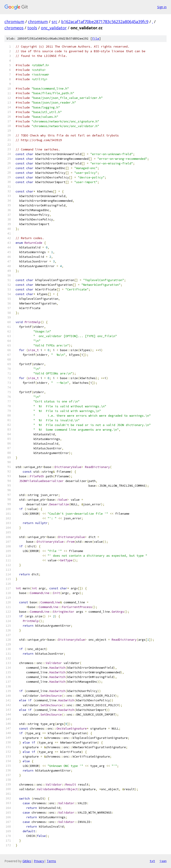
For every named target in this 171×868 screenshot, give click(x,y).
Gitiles (27, 861)
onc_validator (54, 28)
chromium (14, 22)
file (96, 39)
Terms (51, 861)
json (163, 861)
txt (152, 861)
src (54, 22)
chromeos (14, 28)
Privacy (39, 861)
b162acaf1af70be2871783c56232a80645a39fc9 (105, 22)
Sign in (162, 7)
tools (32, 28)
